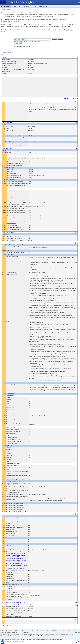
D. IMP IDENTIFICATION (7, 84)
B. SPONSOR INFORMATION (8, 80)
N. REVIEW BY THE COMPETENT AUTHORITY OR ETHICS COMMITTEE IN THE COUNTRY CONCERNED (24, 94)
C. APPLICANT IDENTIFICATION (9, 82)
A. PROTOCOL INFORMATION (8, 78)
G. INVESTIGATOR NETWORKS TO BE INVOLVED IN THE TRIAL (15, 92)
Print (4, 55)
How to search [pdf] (18, 43)
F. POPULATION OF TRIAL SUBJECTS (10, 90)
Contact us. (8, 626)
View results (31, 73)
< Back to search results (6, 52)
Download (10, 55)
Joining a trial (17, 7)
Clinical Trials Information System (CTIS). (10, 21)
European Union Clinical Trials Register (11, 13)
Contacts (27, 7)
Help (79, 2)
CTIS (43, 634)
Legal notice (77, 632)
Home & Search (6, 7)
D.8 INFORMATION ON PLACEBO (9, 86)
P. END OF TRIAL (5, 96)
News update (43, 7)
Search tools (26, 46)
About (34, 7)
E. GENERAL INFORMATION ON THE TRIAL (11, 88)
